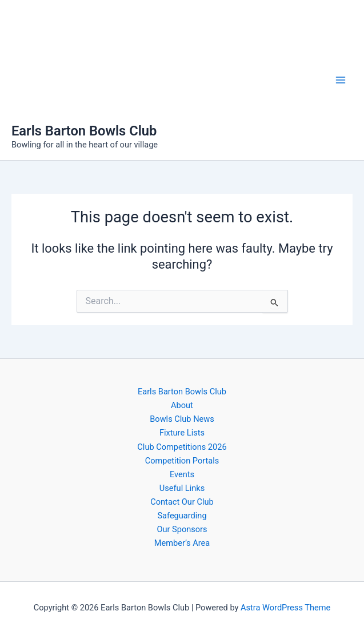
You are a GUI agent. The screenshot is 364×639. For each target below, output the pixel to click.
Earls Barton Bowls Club (84, 131)
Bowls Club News (182, 419)
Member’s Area (182, 543)
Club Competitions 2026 (182, 447)
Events (182, 474)
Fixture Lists (182, 433)
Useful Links (182, 488)
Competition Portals (182, 461)
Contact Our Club (182, 502)
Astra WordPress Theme (285, 608)
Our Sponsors (182, 529)
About (182, 405)
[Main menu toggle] (341, 80)
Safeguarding (182, 516)
